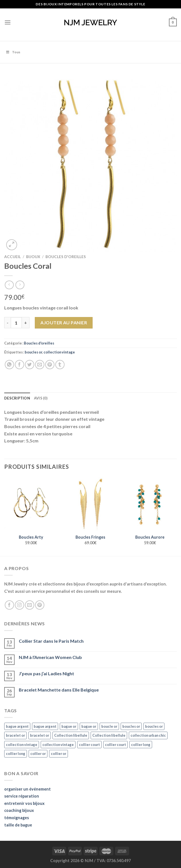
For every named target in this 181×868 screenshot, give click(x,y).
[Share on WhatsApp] (9, 365)
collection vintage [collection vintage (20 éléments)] (22, 745)
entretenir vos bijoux (24, 803)
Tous (13, 52)
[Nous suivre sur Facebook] (9, 605)
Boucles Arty (31, 537)
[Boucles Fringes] (90, 504)
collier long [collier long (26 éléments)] (141, 745)
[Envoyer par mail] (40, 365)
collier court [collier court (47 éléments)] (89, 745)
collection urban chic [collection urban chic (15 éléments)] (148, 735)
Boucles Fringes (90, 537)
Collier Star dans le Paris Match (51, 641)
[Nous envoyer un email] (30, 605)
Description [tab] (17, 398)
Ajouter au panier (64, 322)
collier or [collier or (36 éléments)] (38, 754)
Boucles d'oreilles (66, 257)
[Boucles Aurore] (150, 504)
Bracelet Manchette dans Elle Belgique (59, 690)
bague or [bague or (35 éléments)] (69, 726)
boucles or (33, 352)
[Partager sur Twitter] (30, 365)
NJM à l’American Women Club (50, 657)
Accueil (12, 257)
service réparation (22, 796)
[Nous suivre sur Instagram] (20, 605)
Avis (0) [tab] (41, 398)
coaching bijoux (19, 810)
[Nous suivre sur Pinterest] (40, 605)
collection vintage (59, 352)
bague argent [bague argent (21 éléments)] (17, 726)
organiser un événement (28, 789)
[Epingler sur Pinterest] (50, 365)
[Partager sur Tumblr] (60, 365)
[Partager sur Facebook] (20, 365)
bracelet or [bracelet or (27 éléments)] (15, 735)
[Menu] (8, 22)
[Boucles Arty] (31, 504)
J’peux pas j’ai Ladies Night (46, 673)
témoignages (17, 818)
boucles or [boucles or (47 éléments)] (131, 726)
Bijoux (33, 257)
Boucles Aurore (150, 537)
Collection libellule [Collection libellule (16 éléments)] (71, 735)
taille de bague (18, 825)
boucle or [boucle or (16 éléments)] (109, 726)
